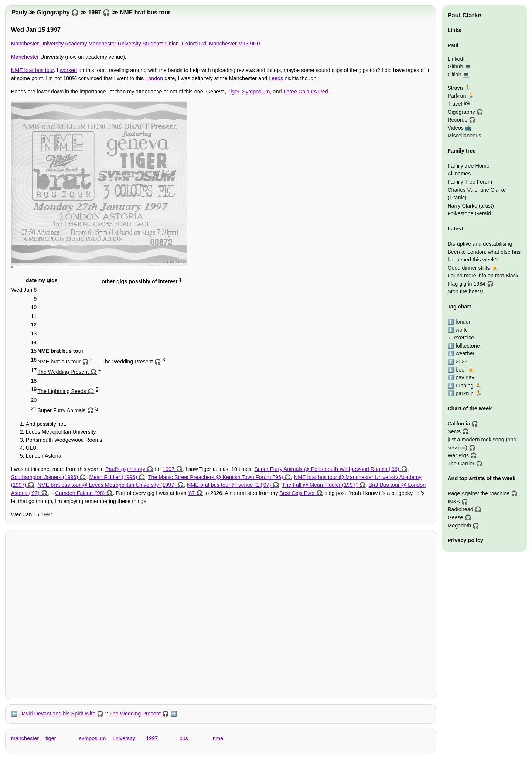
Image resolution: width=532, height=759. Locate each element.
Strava (455, 88)
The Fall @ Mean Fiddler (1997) (320, 485)
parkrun (465, 393)
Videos (456, 128)
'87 (191, 493)
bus (184, 738)
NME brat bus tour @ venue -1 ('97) (229, 485)
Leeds (276, 78)
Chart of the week (470, 408)
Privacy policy (465, 540)
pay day (465, 377)
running (464, 386)
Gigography (53, 12)
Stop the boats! (465, 291)
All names (459, 174)
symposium (93, 738)
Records (457, 120)
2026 (461, 362)
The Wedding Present (127, 362)
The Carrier (461, 464)
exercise (464, 338)
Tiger (233, 92)
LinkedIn (457, 59)
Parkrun (457, 96)
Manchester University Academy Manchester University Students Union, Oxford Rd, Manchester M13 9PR (136, 44)
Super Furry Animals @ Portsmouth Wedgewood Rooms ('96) (327, 469)
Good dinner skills (468, 268)
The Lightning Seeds (62, 391)
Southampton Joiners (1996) (45, 477)
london (463, 322)
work (461, 330)
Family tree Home (468, 166)
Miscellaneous (464, 136)
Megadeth (459, 526)
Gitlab (454, 75)
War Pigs (458, 455)
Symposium (256, 92)
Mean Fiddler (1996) (113, 477)
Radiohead (460, 509)
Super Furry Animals (61, 410)
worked (68, 70)
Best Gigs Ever (297, 493)
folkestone (468, 346)
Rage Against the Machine (478, 493)
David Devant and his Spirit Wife (57, 714)
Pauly (20, 12)
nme (218, 738)
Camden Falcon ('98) (80, 493)
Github (455, 66)
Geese (455, 517)
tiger (51, 738)
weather (465, 353)
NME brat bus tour (33, 70)
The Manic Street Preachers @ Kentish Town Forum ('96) (216, 477)
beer (461, 370)
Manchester (25, 57)
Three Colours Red (306, 92)
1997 (95, 12)
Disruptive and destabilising (480, 244)
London (154, 78)
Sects (454, 431)
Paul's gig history (125, 469)
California (459, 424)
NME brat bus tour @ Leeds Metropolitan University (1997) (107, 485)
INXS (454, 502)
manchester (25, 738)
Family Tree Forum (470, 182)
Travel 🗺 (459, 104)
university (124, 738)
